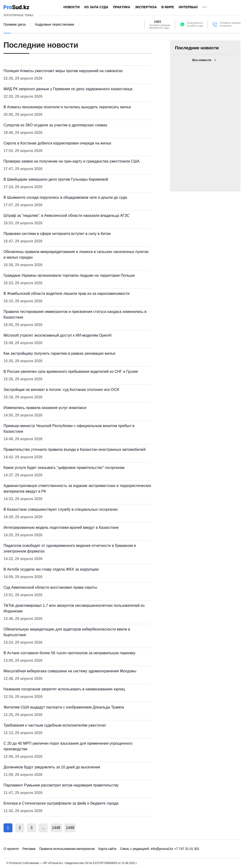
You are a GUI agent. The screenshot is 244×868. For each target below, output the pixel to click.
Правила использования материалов (67, 849)
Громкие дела (15, 24)
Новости (72, 7)
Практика (122, 7)
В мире (168, 7)
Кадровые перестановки (55, 24)
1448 (56, 828)
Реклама (29, 849)
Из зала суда (96, 7)
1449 (70, 828)
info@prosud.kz (162, 849)
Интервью (188, 7)
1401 (158, 22)
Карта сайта (107, 849)
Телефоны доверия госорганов (230, 24)
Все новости (202, 60)
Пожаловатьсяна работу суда (195, 24)
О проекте (11, 849)
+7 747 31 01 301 (187, 849)
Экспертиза (146, 7)
